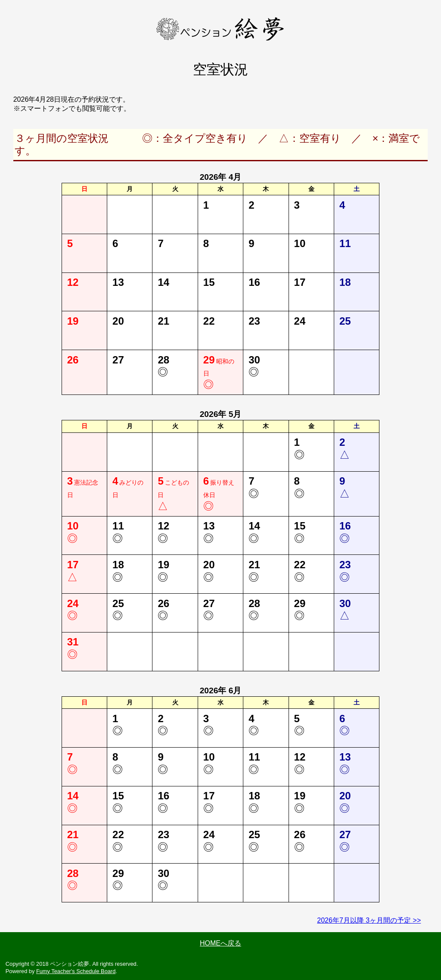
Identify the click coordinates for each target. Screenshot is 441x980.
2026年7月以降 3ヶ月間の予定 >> (369, 920)
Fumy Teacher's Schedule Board (76, 971)
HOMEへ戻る (220, 943)
